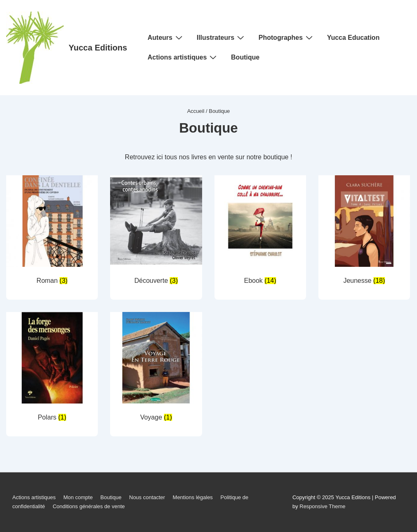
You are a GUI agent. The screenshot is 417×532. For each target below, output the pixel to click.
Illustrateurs (222, 37)
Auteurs (166, 37)
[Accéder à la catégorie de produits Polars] (52, 368)
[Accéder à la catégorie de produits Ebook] (260, 232)
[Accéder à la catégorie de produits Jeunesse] (364, 232)
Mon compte (78, 497)
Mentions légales (193, 497)
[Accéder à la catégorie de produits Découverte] (156, 232)
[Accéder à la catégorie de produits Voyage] (156, 368)
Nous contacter (147, 497)
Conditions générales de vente (89, 506)
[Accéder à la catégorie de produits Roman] (52, 232)
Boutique (245, 57)
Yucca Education (353, 38)
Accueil (196, 111)
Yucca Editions (98, 48)
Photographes (287, 37)
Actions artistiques (183, 57)
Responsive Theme (323, 506)
